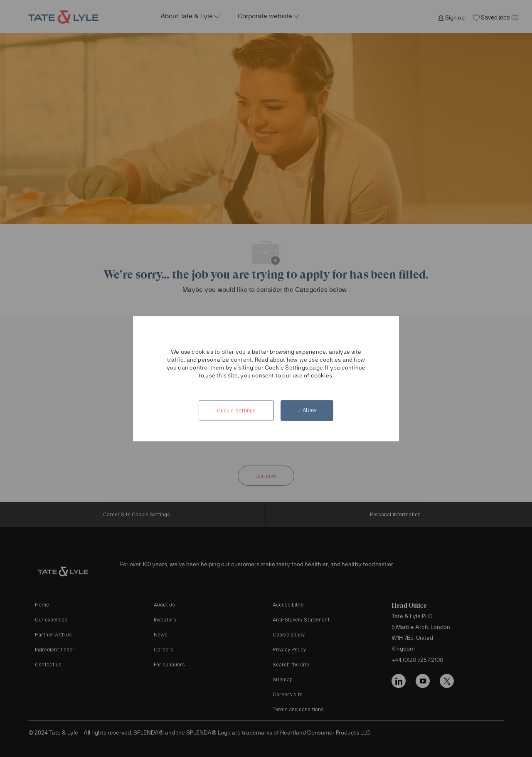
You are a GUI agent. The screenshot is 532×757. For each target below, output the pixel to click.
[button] (235, 411)
